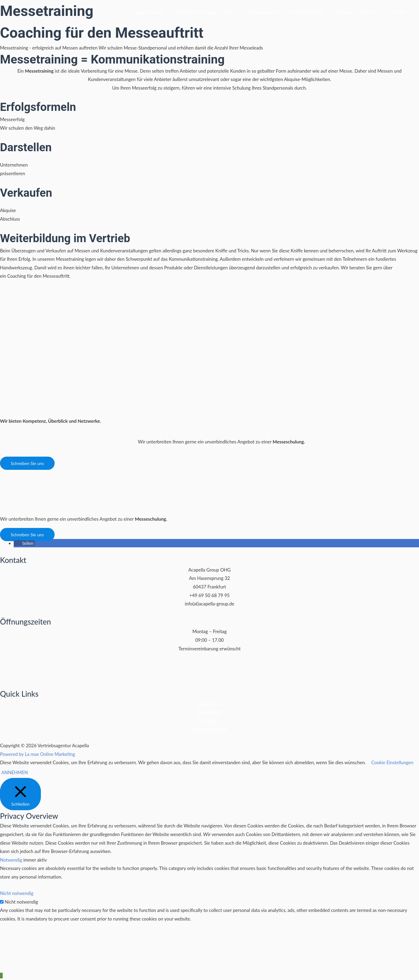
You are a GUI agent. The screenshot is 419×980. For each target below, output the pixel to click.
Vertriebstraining (306, 12)
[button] (27, 463)
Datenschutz (209, 712)
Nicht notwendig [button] (17, 893)
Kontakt (398, 12)
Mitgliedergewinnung (195, 12)
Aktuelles (343, 12)
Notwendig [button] (12, 860)
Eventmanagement (260, 12)
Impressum (209, 704)
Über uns (369, 12)
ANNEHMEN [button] (15, 772)
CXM (229, 12)
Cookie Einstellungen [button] (392, 762)
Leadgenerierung (147, 12)
